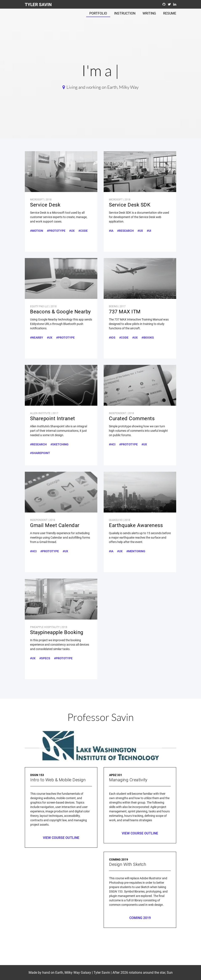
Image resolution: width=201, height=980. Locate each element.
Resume (170, 13)
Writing (149, 13)
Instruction (125, 13)
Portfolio (98, 13)
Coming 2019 (140, 918)
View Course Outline (61, 838)
